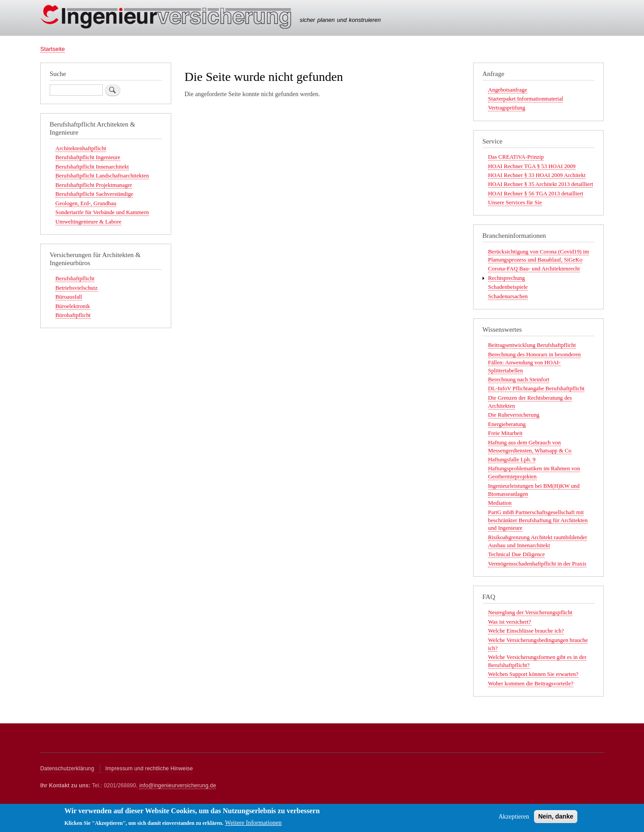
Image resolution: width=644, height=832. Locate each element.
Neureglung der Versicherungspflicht (530, 612)
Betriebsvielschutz (76, 288)
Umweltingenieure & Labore (89, 222)
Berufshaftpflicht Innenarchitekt (92, 167)
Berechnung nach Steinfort (519, 380)
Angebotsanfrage (507, 90)
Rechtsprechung (506, 278)
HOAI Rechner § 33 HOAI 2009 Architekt (537, 175)
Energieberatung (507, 424)
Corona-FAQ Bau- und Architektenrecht (534, 269)
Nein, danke (556, 819)
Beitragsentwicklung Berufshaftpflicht (532, 345)
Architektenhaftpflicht (81, 148)
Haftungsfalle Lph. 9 (512, 460)
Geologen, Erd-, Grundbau (86, 203)
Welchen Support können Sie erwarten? (533, 674)
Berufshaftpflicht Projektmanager (94, 185)
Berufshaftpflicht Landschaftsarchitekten (102, 176)
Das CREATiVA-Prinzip (516, 157)
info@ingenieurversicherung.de (178, 786)
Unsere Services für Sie (515, 203)
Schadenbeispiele (508, 287)
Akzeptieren (513, 819)
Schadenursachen (508, 296)
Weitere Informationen (253, 826)
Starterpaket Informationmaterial (525, 99)
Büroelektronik (73, 306)
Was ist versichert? (509, 622)
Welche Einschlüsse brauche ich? (526, 631)
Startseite (53, 49)
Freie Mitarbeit (505, 433)
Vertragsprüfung (506, 108)
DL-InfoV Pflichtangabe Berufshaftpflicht (536, 389)
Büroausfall (69, 297)
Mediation (500, 503)
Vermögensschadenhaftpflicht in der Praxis (537, 564)
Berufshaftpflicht (75, 279)
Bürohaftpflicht (73, 315)
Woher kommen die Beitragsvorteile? (531, 684)
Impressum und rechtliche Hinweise (149, 769)
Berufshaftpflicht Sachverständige (94, 194)
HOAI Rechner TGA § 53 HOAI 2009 (532, 166)
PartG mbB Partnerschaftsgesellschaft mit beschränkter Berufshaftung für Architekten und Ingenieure (538, 520)
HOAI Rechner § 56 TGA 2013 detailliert (536, 194)
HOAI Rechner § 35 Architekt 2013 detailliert (540, 184)
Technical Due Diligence (516, 554)
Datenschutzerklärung (67, 769)
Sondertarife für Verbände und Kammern (102, 212)
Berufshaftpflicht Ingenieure (88, 157)
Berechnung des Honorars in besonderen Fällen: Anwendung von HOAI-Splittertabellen (534, 363)
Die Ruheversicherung (514, 415)
